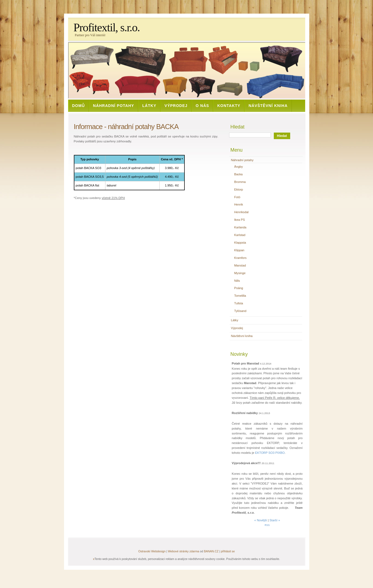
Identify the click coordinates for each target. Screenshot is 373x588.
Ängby (239, 167)
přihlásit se (228, 551)
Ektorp (239, 189)
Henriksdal (242, 212)
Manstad (240, 265)
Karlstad (240, 235)
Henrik (239, 204)
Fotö (237, 197)
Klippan (239, 250)
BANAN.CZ (211, 551)
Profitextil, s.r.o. (107, 27)
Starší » (275, 520)
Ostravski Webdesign (152, 551)
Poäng (239, 288)
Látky (149, 106)
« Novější (261, 520)
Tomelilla (240, 296)
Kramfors (240, 258)
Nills (237, 281)
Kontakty (229, 106)
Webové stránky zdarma (183, 551)
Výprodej (176, 106)
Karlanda (240, 227)
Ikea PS (240, 220)
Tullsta (239, 303)
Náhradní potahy (113, 106)
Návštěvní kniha (268, 106)
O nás (202, 106)
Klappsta (240, 243)
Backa (239, 174)
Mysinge (240, 273)
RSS (267, 525)
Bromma (240, 182)
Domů (79, 106)
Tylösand (240, 311)
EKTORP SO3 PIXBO (270, 453)
